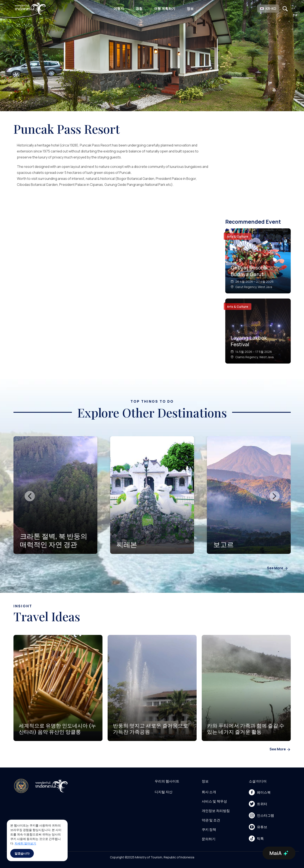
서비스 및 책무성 (214, 801)
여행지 (119, 9)
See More (278, 568)
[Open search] (285, 9)
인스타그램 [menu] (261, 815)
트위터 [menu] (258, 804)
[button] (268, 9)
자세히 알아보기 (25, 843)
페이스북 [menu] (260, 792)
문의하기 (209, 839)
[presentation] (30, 496)
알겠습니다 (22, 853)
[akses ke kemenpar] (21, 786)
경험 (139, 9)
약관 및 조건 (211, 820)
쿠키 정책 (209, 830)
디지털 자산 (164, 792)
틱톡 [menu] (256, 838)
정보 (190, 9)
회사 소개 (209, 792)
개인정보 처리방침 (216, 811)
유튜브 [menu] (258, 827)
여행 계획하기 (165, 9)
